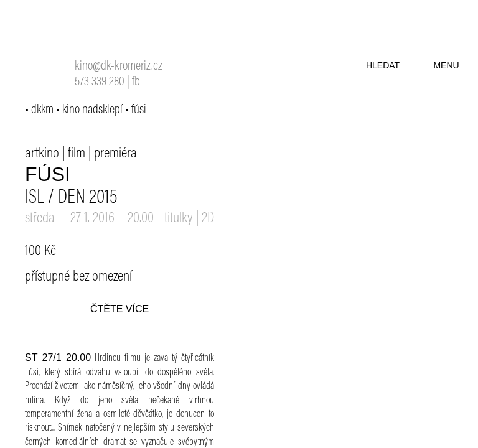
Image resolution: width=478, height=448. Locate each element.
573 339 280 (100, 82)
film (77, 154)
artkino (42, 154)
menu (446, 65)
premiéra (115, 154)
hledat (383, 65)
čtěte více (119, 309)
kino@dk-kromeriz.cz (119, 67)
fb (136, 82)
